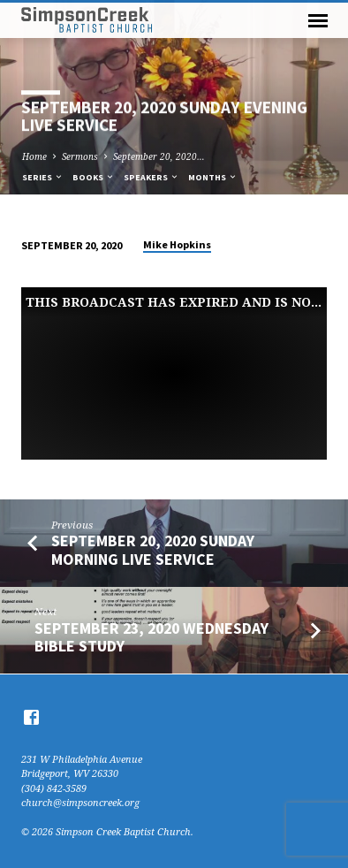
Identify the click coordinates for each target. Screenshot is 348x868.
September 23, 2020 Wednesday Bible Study (151, 637)
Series (43, 177)
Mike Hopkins (177, 244)
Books (94, 177)
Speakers (151, 177)
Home (34, 156)
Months (213, 177)
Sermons (80, 156)
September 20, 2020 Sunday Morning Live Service (153, 549)
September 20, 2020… (159, 156)
